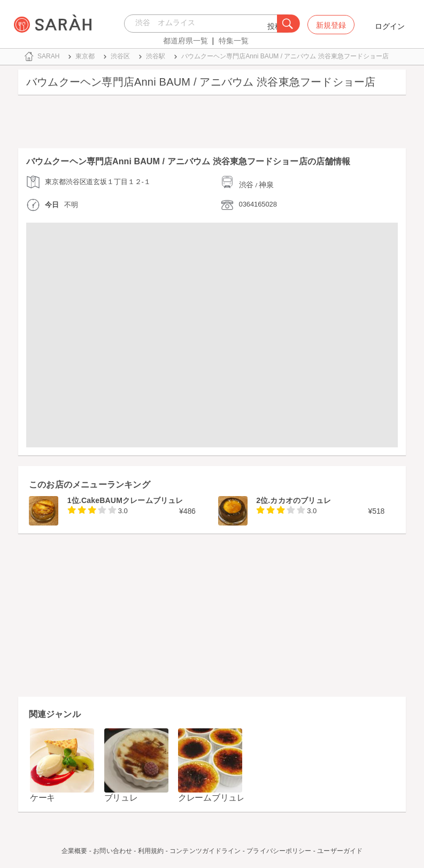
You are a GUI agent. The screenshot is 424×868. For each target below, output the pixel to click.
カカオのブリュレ (300, 500)
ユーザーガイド (340, 851)
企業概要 (74, 851)
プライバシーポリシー (279, 851)
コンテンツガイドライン (205, 851)
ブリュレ (121, 798)
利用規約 (151, 851)
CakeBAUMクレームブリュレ (132, 500)
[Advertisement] (212, 124)
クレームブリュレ (212, 798)
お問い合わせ (113, 851)
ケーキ (43, 798)
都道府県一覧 (186, 41)
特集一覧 (234, 41)
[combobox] (203, 24)
